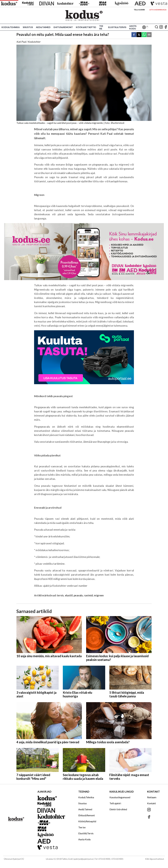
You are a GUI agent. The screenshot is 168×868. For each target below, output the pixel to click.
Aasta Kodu (133, 27)
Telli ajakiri (139, 10)
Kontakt (151, 803)
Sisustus (28, 27)
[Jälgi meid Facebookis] (166, 27)
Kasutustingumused (120, 797)
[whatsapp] (144, 35)
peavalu (78, 595)
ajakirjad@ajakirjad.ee (84, 859)
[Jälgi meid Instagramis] (161, 27)
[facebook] (134, 35)
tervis (60, 595)
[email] (149, 35)
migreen (99, 595)
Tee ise (101, 27)
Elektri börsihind (118, 809)
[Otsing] (156, 27)
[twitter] (139, 35)
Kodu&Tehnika (11, 27)
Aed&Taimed (43, 27)
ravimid (88, 595)
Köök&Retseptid (86, 27)
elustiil (69, 595)
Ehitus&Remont (63, 27)
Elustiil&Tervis (117, 27)
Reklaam (152, 797)
